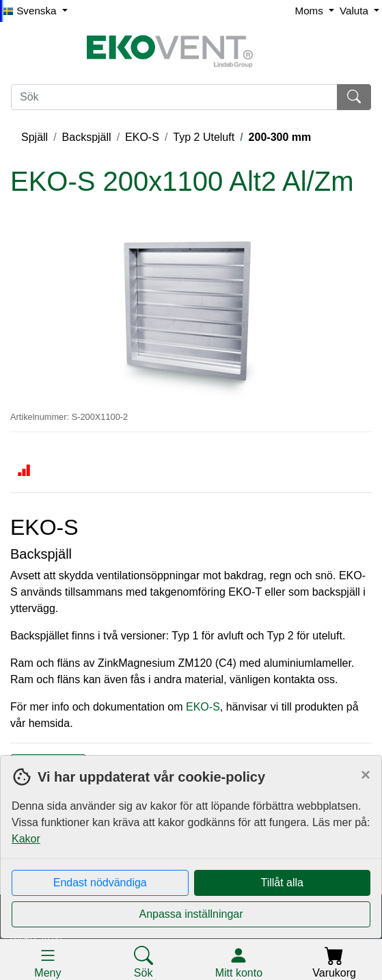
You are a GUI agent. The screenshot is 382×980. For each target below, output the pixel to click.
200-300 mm (280, 137)
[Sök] (174, 97)
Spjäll (35, 137)
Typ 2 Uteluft (204, 137)
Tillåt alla (282, 883)
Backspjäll (87, 137)
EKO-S (142, 137)
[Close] (366, 775)
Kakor (26, 839)
